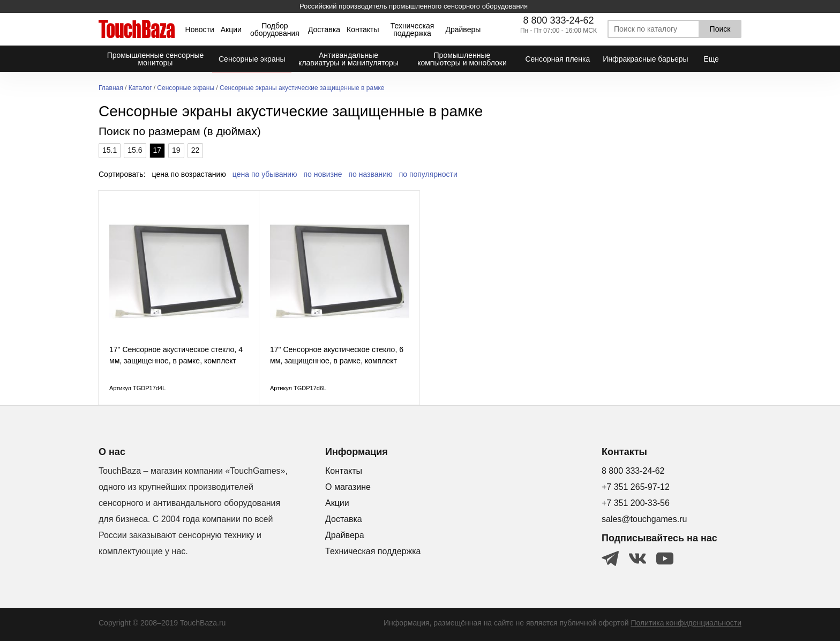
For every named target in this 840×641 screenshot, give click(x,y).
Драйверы (463, 29)
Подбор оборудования (275, 29)
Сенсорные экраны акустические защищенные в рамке (302, 88)
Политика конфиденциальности (686, 623)
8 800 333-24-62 (558, 20)
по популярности (428, 174)
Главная (111, 88)
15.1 (110, 150)
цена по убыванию (265, 174)
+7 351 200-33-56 (636, 503)
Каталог (140, 88)
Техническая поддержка (412, 29)
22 (196, 150)
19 (176, 150)
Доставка (324, 29)
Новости (200, 29)
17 (157, 150)
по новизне (323, 174)
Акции (231, 29)
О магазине (348, 487)
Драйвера (345, 535)
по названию (371, 174)
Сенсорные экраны (186, 88)
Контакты (363, 29)
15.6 (135, 150)
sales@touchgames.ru (644, 519)
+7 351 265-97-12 (636, 487)
